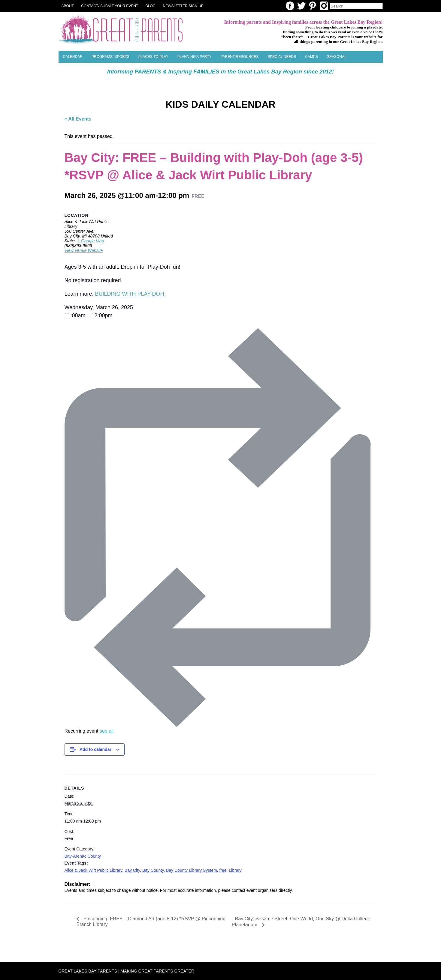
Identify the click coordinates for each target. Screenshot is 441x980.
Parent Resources (239, 57)
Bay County (153, 870)
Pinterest (313, 6)
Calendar (73, 57)
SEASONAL (337, 57)
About (68, 6)
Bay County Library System (192, 870)
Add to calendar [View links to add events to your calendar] (95, 749)
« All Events (78, 119)
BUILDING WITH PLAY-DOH (130, 294)
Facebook (290, 6)
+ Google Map (91, 241)
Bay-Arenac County (83, 856)
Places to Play (153, 57)
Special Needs (282, 57)
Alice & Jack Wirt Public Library (94, 870)
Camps (311, 57)
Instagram (324, 6)
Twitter (301, 6)
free (223, 870)
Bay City (132, 870)
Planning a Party (195, 57)
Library (235, 870)
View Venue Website (84, 250)
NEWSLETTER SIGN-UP (183, 6)
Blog (151, 6)
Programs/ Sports (110, 57)
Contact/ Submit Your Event (110, 6)
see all (107, 731)
